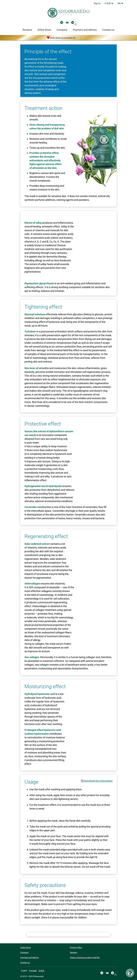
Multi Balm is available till (68, 38)
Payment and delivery (85, 30)
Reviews (27, 30)
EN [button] (119, 3)
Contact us (108, 30)
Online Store (44, 30)
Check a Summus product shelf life (85, 958)
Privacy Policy (76, 948)
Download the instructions (98, 781)
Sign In (97, 3)
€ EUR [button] (108, 3)
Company (62, 30)
